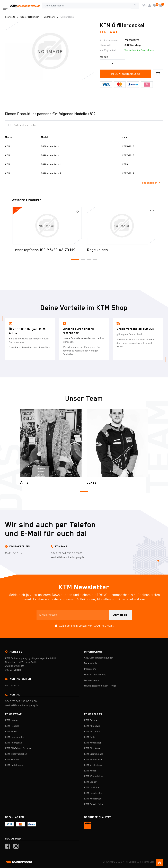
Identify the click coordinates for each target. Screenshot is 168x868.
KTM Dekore (90, 720)
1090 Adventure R (51, 173)
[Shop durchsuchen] (86, 6)
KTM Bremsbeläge (94, 754)
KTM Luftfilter (92, 787)
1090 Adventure (50, 155)
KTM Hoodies (12, 726)
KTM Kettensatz (92, 743)
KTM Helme (11, 720)
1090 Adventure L (51, 164)
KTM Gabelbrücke (93, 804)
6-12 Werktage (133, 45)
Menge (104, 57)
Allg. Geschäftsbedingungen (99, 658)
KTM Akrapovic (92, 726)
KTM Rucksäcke (13, 743)
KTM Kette (90, 737)
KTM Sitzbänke (92, 748)
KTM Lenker (90, 782)
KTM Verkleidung (93, 765)
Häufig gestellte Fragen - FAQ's (100, 686)
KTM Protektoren (14, 765)
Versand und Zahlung (95, 674)
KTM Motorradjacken (16, 754)
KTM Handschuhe (14, 737)
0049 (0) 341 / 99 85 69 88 (67, 553)
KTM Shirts (11, 731)
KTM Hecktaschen (94, 793)
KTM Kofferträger (93, 799)
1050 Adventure (50, 146)
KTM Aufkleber (92, 731)
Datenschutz (91, 663)
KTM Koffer (90, 771)
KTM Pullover (12, 759)
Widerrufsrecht (92, 680)
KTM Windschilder (94, 776)
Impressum (90, 669)
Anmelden (120, 615)
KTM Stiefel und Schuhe (18, 748)
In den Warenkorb (125, 74)
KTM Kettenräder (93, 759)
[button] (75, 260)
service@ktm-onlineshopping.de (68, 557)
